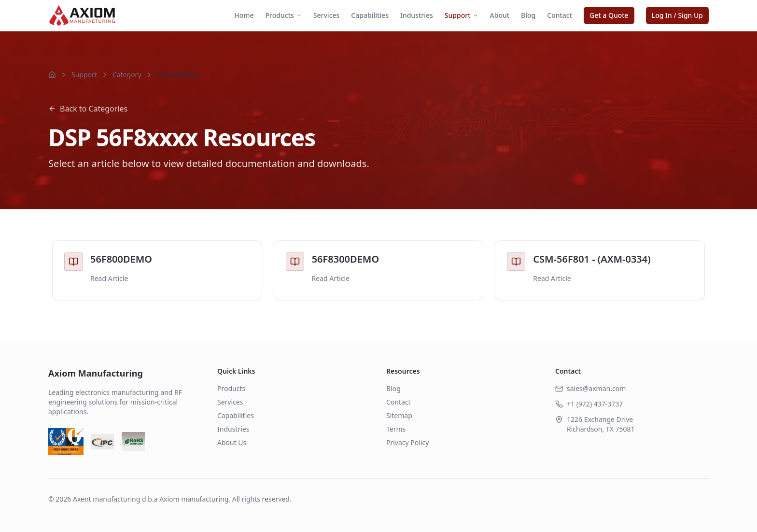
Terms (396, 429)
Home (244, 15)
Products (284, 15)
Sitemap (399, 415)
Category (127, 75)
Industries (417, 15)
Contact (560, 15)
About (500, 15)
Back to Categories (88, 109)
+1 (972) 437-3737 (595, 404)
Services (327, 15)
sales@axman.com (596, 388)
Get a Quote (609, 15)
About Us (232, 442)
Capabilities (370, 15)
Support (462, 15)
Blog (528, 15)
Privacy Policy (407, 442)
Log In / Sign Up (677, 15)
